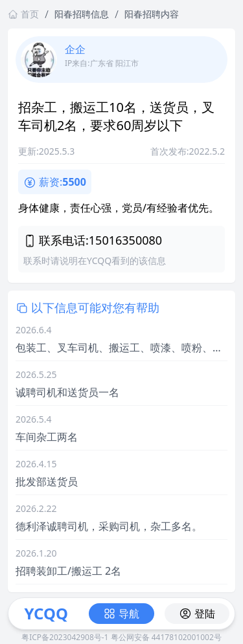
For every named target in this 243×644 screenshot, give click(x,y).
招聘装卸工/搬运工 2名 (68, 571)
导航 (121, 614)
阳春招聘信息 (82, 14)
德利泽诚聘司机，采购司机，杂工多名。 (109, 526)
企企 (75, 49)
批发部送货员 (47, 482)
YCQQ (46, 613)
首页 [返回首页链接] (23, 14)
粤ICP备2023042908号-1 (65, 637)
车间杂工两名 (47, 437)
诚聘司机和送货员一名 (67, 392)
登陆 (197, 614)
